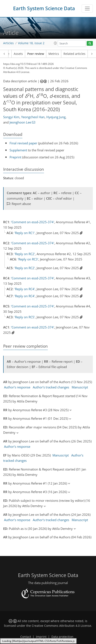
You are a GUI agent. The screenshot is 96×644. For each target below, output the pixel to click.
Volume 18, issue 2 (31, 43)
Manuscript (80, 387)
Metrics (54, 54)
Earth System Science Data (44, 8)
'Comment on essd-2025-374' (33, 222)
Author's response (17, 387)
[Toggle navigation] (87, 9)
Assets (18, 54)
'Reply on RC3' (28, 259)
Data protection (62, 637)
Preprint (15, 157)
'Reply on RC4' (25, 289)
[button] (55, 43)
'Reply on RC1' (25, 233)
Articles (8, 43)
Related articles (74, 54)
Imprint (41, 637)
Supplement (18, 150)
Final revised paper (23, 143)
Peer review (36, 54)
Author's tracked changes (51, 387)
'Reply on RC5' (25, 317)
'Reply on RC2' (25, 254)
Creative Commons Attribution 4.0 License (61, 626)
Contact (26, 637)
